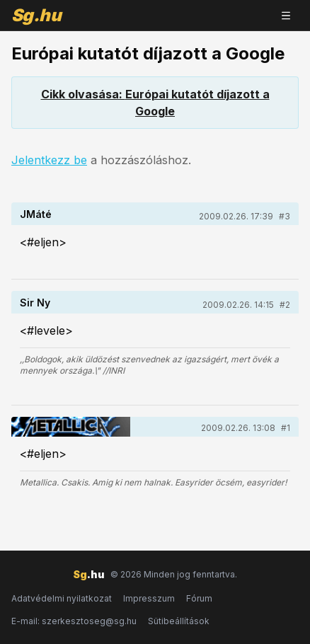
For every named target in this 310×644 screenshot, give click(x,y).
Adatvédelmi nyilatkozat (62, 598)
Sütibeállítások (179, 621)
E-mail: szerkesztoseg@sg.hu (74, 621)
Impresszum (149, 598)
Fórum (199, 598)
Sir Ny (35, 303)
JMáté (36, 214)
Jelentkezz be (49, 160)
